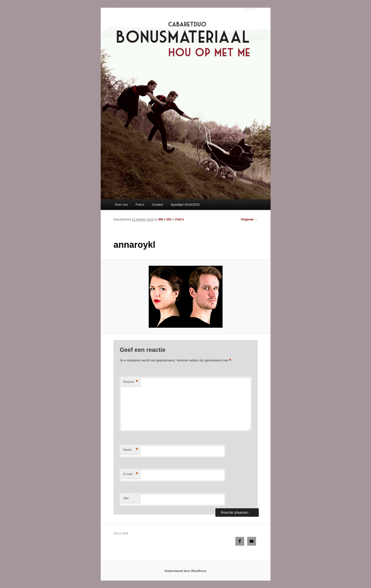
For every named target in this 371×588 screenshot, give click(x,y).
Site (126, 498)
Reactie (130, 382)
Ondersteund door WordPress (185, 571)
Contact (157, 205)
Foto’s (140, 205)
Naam (130, 450)
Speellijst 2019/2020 (185, 205)
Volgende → (249, 219)
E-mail (130, 474)
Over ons (121, 205)
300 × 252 (165, 219)
